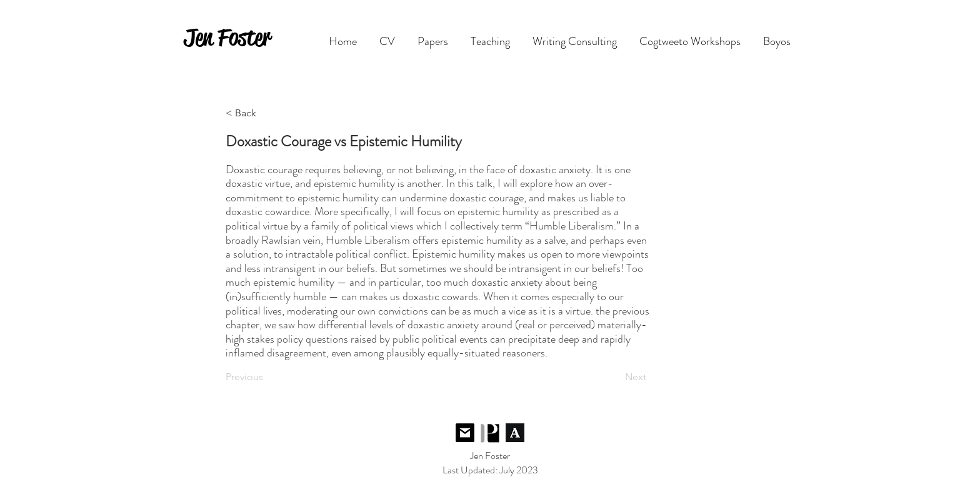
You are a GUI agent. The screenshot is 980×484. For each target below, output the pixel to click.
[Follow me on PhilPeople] (490, 433)
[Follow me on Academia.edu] (515, 433)
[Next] (615, 377)
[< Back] (267, 113)
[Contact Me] (465, 433)
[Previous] (267, 377)
